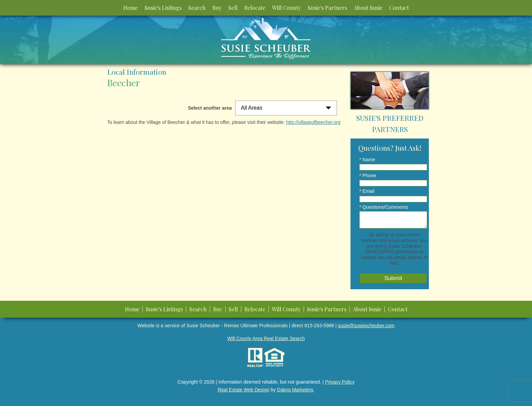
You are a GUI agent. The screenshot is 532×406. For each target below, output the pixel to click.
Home (130, 8)
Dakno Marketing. (296, 390)
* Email (367, 191)
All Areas (252, 108)
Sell (233, 8)
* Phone (368, 176)
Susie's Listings (163, 8)
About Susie (368, 8)
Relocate (255, 8)
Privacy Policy (340, 382)
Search (197, 8)
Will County (287, 8)
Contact (399, 8)
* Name (367, 160)
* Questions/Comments (384, 207)
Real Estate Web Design (244, 390)
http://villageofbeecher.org (313, 122)
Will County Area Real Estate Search (266, 338)
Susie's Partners (327, 8)
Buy (217, 8)
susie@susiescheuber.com (366, 326)
